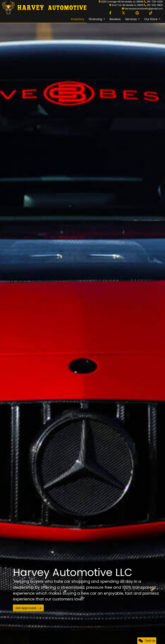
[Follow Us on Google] (137, 13)
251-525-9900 (155, 5)
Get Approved (28, 608)
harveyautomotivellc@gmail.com (144, 9)
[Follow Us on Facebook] (110, 13)
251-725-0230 (155, 2)
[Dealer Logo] (43, 8)
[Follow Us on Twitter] (123, 13)
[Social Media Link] (151, 13)
